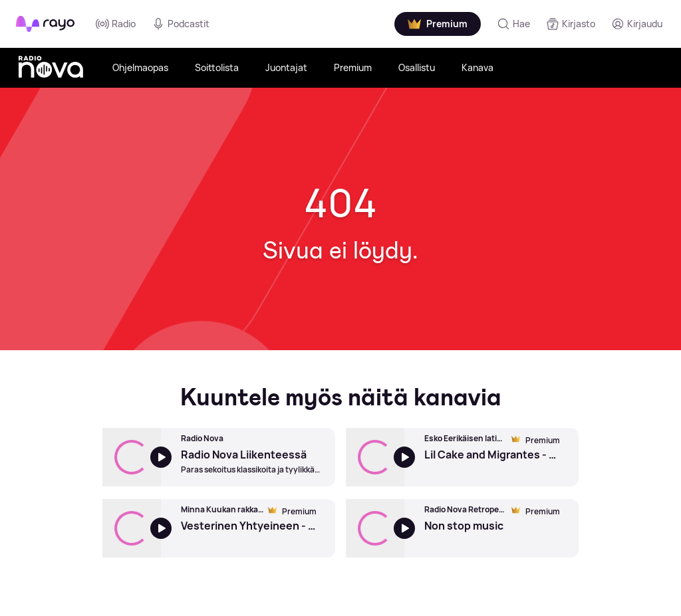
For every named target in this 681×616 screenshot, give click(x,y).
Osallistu (417, 67)
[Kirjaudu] (637, 24)
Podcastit (181, 24)
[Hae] (513, 24)
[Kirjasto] (571, 24)
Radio (116, 24)
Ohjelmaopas (140, 67)
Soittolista (217, 67)
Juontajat (286, 67)
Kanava (477, 67)
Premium (353, 67)
